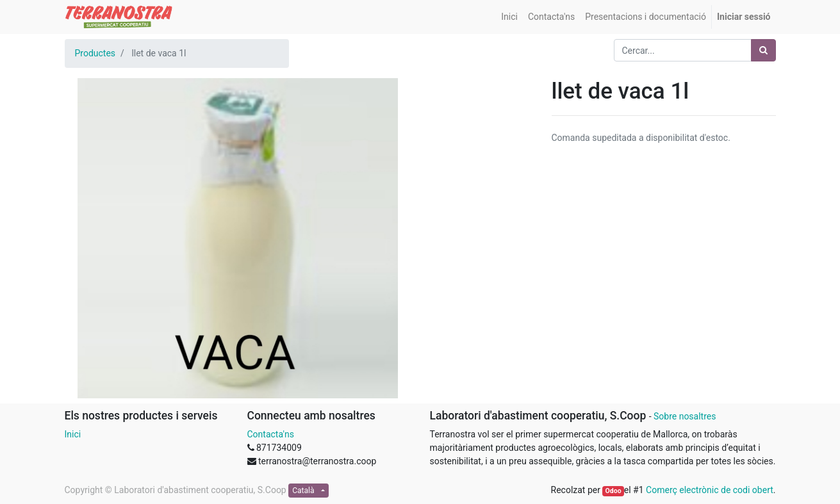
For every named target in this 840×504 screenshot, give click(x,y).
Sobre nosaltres (685, 416)
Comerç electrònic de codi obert (710, 490)
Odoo (614, 491)
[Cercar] (763, 50)
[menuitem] (509, 17)
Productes (95, 53)
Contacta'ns (271, 434)
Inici (73, 434)
